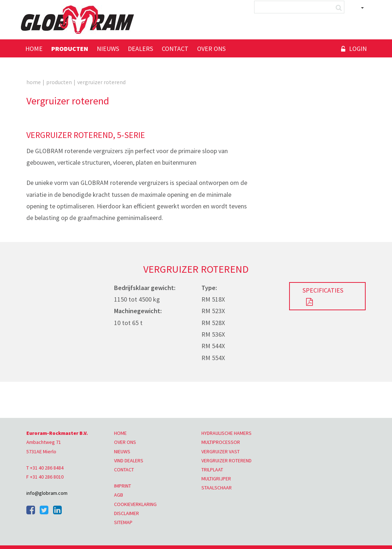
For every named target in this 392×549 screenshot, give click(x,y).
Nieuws (108, 49)
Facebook (31, 510)
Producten (70, 49)
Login (358, 49)
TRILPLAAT (212, 470)
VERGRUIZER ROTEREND (227, 461)
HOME (120, 433)
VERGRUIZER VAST (221, 451)
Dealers (140, 49)
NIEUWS (122, 451)
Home (34, 49)
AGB (119, 495)
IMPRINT (123, 486)
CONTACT (124, 470)
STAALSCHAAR (217, 488)
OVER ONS (125, 442)
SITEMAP (123, 522)
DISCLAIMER (127, 513)
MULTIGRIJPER (216, 479)
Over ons (211, 49)
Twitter (44, 510)
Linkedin (57, 510)
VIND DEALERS (129, 461)
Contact (175, 49)
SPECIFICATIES (323, 290)
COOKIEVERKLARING (135, 504)
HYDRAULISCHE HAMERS (227, 433)
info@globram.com (47, 493)
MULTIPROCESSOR (221, 442)
